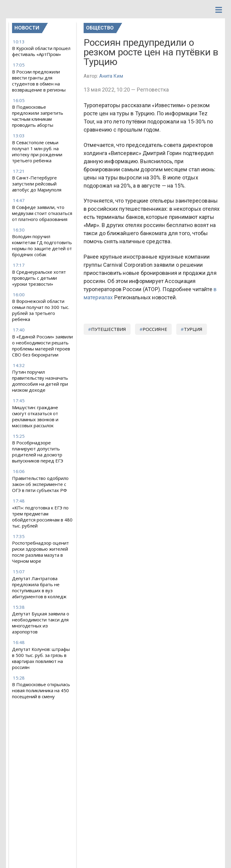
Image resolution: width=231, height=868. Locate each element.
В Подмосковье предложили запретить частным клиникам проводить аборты (38, 116)
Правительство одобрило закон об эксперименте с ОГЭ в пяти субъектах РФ (40, 484)
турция (193, 329)
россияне (155, 329)
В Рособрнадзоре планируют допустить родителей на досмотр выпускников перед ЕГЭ (38, 452)
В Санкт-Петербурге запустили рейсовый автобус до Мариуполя (37, 184)
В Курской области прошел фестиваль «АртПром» (41, 51)
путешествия (109, 329)
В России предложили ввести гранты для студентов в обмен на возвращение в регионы (39, 81)
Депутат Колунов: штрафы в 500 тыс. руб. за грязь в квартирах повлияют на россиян (41, 658)
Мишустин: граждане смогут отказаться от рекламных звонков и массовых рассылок (35, 416)
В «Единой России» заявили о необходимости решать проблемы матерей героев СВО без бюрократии (42, 346)
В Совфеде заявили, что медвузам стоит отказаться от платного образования (42, 213)
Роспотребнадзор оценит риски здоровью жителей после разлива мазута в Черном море (40, 552)
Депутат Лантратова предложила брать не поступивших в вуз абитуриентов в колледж (39, 587)
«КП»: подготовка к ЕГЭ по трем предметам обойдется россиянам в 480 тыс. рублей (42, 517)
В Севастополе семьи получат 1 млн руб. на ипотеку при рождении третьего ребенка (37, 151)
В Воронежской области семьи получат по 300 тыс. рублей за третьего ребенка (41, 310)
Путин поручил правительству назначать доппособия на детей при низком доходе (40, 381)
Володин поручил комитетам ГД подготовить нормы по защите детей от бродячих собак (42, 245)
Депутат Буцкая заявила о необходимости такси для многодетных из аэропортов (41, 623)
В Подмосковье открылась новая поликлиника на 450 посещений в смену (41, 690)
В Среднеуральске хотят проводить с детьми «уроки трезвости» (39, 278)
